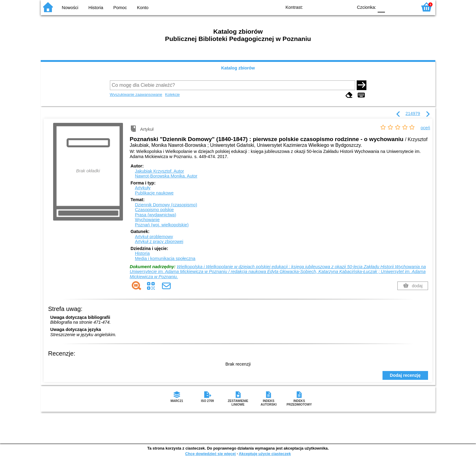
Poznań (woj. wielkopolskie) (162, 225)
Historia (96, 8)
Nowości (70, 8)
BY (347, 7)
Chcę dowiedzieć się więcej (210, 454)
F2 (406, 7)
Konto (143, 8)
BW (322, 7)
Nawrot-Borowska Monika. (166, 176)
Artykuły (143, 188)
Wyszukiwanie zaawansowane (136, 94)
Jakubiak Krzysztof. (159, 171)
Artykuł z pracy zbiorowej (159, 241)
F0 (381, 7)
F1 (392, 7)
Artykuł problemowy (154, 237)
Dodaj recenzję (405, 375)
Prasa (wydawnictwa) (155, 215)
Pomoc (120, 8)
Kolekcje (172, 94)
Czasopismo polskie (154, 210)
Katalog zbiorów (238, 68)
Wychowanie (147, 220)
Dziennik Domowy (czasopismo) (166, 205)
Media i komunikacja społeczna (165, 258)
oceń (425, 128)
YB (334, 7)
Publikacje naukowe (154, 193)
